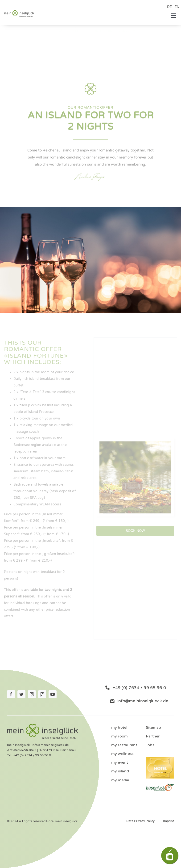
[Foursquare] (42, 694)
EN (177, 7)
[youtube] (53, 694)
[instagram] (32, 694)
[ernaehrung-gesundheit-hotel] (160, 785)
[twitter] (21, 694)
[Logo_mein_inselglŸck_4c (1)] (19, 12)
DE (169, 7)
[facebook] (11, 694)
